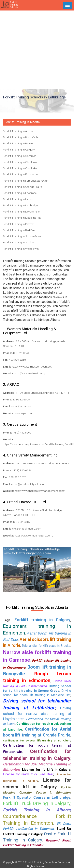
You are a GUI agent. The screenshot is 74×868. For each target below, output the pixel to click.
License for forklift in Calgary (46, 770)
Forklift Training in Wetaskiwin (21, 249)
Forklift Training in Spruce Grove (22, 236)
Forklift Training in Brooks (18, 143)
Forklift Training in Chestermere (22, 162)
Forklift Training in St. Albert (19, 242)
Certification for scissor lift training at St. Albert (37, 741)
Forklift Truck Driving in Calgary (37, 803)
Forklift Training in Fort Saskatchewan (26, 181)
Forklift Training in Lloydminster (22, 212)
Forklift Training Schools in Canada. (46, 862)
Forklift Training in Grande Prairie (23, 187)
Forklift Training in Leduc (18, 199)
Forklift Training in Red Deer (19, 230)
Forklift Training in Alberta (37, 810)
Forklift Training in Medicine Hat (22, 218)
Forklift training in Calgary (43, 620)
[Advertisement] (37, 50)
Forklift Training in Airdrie (18, 131)
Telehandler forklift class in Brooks (46, 646)
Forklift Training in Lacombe (20, 193)
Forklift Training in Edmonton (20, 174)
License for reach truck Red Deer (28, 774)
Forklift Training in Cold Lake (20, 168)
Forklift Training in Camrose (20, 156)
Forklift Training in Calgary (19, 150)
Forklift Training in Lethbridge (20, 205)
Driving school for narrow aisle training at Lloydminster (37, 714)
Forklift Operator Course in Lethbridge (37, 797)
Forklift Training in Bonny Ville (20, 137)
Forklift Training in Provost (19, 224)
